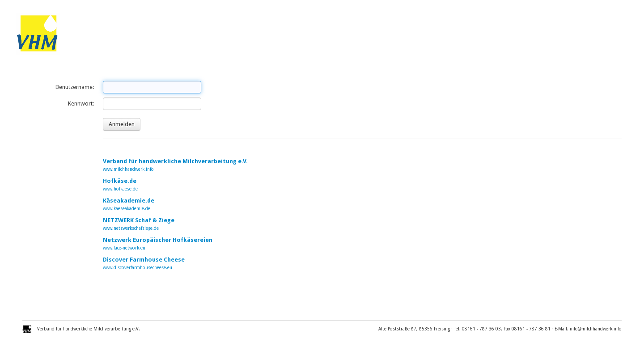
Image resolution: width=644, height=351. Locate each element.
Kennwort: (81, 104)
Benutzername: (75, 87)
